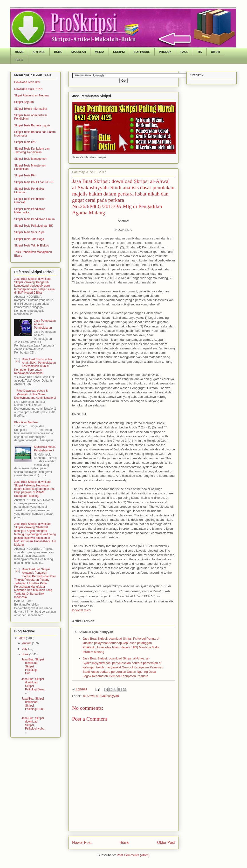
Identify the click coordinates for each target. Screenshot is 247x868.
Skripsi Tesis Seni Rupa (29, 232)
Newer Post (82, 843)
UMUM (216, 52)
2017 (22, 638)
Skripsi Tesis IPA (25, 142)
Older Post (166, 843)
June (26, 654)
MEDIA (99, 52)
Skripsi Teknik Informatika (31, 109)
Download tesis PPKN (28, 89)
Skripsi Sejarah (24, 102)
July (25, 649)
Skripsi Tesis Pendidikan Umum (34, 219)
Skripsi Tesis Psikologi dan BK (34, 226)
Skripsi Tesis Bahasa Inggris (32, 125)
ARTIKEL (39, 52)
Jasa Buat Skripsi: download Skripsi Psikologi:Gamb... (33, 686)
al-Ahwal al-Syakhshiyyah (101, 696)
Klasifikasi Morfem (26, 422)
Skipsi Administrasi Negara (31, 95)
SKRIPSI (119, 52)
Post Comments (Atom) (133, 855)
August (27, 643)
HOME (19, 52)
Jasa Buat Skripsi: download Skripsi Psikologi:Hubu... (33, 706)
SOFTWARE (142, 52)
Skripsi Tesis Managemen (31, 159)
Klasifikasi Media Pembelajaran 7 (45, 448)
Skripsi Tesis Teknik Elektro (32, 246)
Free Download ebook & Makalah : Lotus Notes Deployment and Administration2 (35, 394)
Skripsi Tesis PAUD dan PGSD (34, 182)
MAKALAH (79, 52)
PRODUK (165, 52)
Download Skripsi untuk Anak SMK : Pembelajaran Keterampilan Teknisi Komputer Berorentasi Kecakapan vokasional (35, 366)
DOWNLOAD (81, 610)
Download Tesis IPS (27, 82)
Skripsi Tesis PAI (25, 175)
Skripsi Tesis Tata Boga (29, 239)
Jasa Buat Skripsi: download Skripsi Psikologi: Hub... (33, 666)
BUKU (58, 52)
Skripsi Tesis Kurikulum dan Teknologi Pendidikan (32, 150)
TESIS (19, 60)
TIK (200, 52)
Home (124, 843)
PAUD (184, 52)
